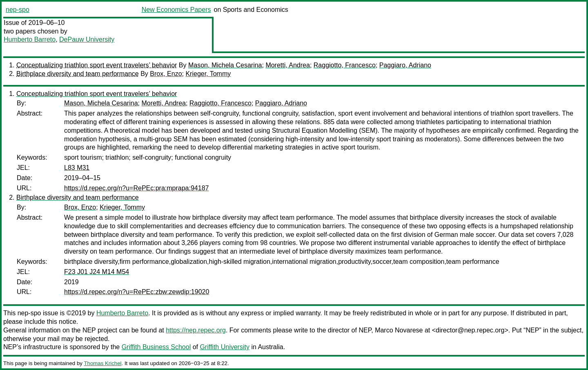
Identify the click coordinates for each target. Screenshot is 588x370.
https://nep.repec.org (196, 330)
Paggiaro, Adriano (405, 65)
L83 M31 (77, 168)
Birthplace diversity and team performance (78, 74)
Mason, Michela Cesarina (225, 65)
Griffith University (225, 347)
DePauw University (87, 39)
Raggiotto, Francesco (345, 65)
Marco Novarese (399, 330)
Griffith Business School (156, 347)
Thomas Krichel (102, 363)
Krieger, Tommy (208, 74)
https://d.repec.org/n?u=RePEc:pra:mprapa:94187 (136, 188)
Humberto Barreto (30, 39)
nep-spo (18, 10)
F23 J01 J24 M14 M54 (97, 272)
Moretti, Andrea (288, 65)
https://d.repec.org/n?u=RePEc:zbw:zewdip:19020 (137, 292)
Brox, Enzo (166, 74)
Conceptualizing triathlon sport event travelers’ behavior (97, 65)
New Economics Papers (176, 10)
